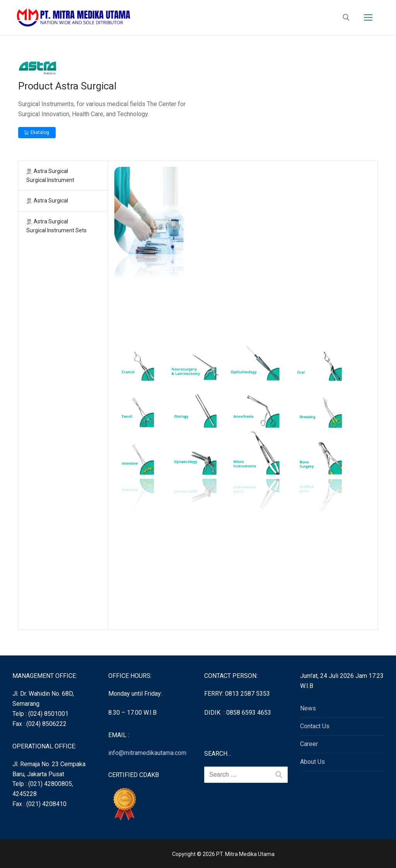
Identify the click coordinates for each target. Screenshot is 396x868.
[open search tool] (346, 17)
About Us (312, 762)
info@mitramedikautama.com (147, 753)
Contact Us (315, 726)
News (308, 708)
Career (309, 744)
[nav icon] (368, 17)
